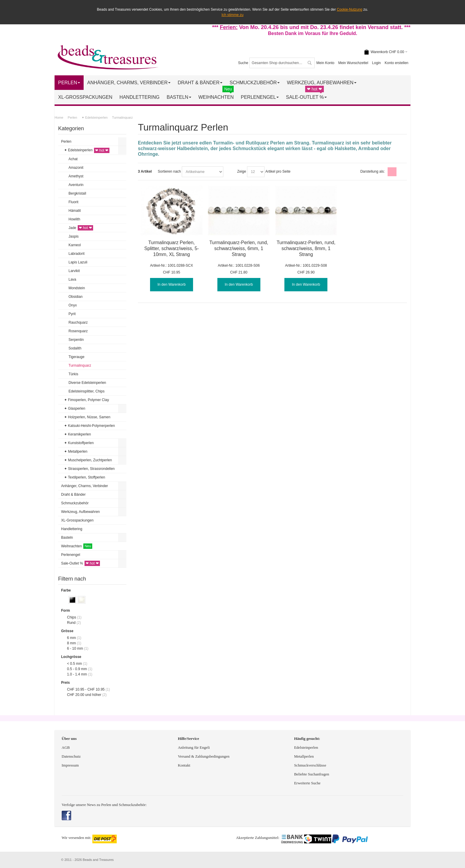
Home (59, 117)
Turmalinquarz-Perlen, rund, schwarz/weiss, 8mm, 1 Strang (306, 248)
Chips (72, 617)
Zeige (242, 171)
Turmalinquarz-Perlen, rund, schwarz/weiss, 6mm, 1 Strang (239, 248)
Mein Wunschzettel (353, 63)
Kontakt (184, 765)
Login (376, 63)
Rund (71, 623)
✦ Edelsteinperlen (95, 117)
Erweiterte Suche (308, 783)
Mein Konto (325, 63)
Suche (243, 63)
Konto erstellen (396, 63)
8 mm (71, 643)
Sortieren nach (169, 171)
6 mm (71, 638)
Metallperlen (304, 756)
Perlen (72, 117)
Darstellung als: (373, 171)
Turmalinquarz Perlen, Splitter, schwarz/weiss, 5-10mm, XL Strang (171, 248)
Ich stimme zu (232, 15)
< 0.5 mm (74, 664)
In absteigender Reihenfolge (229, 172)
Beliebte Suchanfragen (312, 774)
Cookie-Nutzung (350, 9)
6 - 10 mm (75, 648)
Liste (402, 172)
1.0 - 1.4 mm (77, 674)
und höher (85, 695)
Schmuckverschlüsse (310, 765)
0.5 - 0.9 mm (77, 669)
